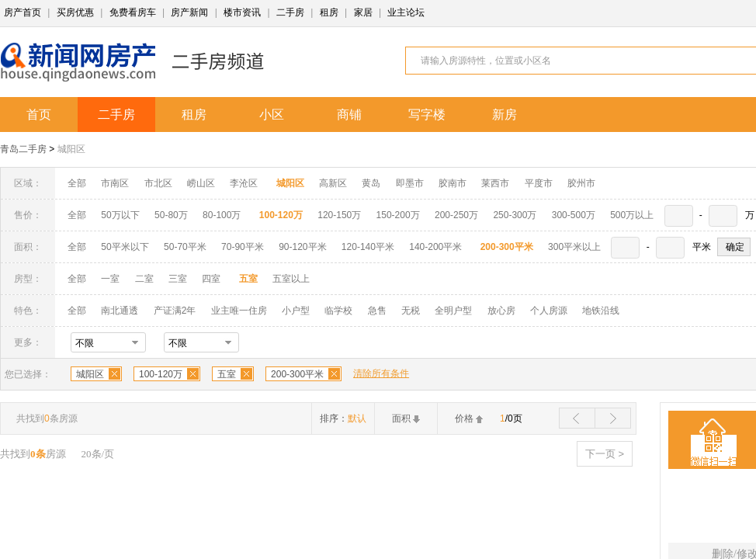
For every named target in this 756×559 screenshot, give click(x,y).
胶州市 (581, 183)
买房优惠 (75, 12)
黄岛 (371, 183)
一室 (110, 279)
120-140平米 (368, 247)
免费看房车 (133, 12)
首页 (39, 115)
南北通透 (120, 311)
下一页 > (605, 454)
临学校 (338, 311)
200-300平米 (297, 374)
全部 (77, 183)
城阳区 (71, 149)
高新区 (333, 183)
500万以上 (632, 215)
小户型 (296, 311)
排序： (343, 418)
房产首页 (23, 12)
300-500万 (574, 215)
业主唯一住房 (239, 311)
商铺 (349, 115)
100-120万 (161, 374)
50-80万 (171, 215)
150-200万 (398, 215)
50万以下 (120, 215)
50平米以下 (125, 247)
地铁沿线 (601, 311)
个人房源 (549, 311)
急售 (377, 311)
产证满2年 (175, 311)
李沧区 (244, 183)
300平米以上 (574, 247)
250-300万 (515, 215)
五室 (227, 374)
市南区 (115, 183)
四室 (211, 279)
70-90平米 (243, 247)
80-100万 (222, 215)
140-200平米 (435, 247)
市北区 (158, 183)
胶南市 (453, 183)
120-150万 (339, 215)
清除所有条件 (381, 373)
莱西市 (495, 183)
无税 (411, 311)
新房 (505, 115)
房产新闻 (189, 12)
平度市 (539, 183)
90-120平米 (302, 247)
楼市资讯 (242, 12)
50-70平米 (185, 247)
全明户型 (453, 311)
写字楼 (427, 115)
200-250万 (456, 215)
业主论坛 (406, 12)
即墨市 (410, 183)
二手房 (290, 12)
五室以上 (291, 279)
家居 (363, 12)
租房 (329, 12)
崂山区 (201, 183)
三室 (178, 279)
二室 (146, 279)
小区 (272, 115)
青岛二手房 (23, 149)
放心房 (501, 311)
